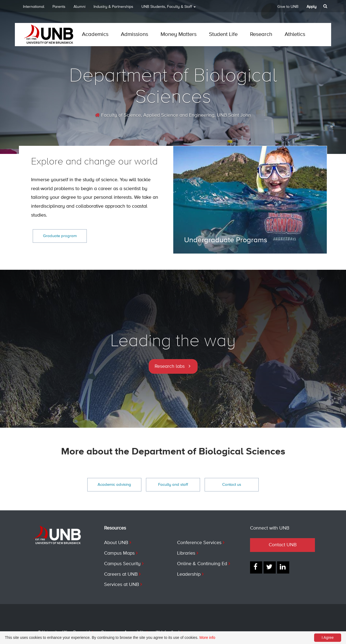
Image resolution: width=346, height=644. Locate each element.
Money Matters (179, 34)
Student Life (223, 34)
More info (207, 638)
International (34, 7)
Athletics (295, 34)
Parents (59, 7)
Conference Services (199, 543)
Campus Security (122, 564)
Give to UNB (288, 7)
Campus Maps (119, 553)
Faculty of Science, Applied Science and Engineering (155, 115)
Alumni (79, 7)
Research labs (170, 366)
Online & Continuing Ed (202, 564)
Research (261, 34)
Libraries (186, 553)
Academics (95, 34)
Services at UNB (122, 585)
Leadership (189, 574)
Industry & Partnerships (113, 7)
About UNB (116, 543)
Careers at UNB (121, 574)
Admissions (134, 34)
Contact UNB (283, 545)
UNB (169, 9)
